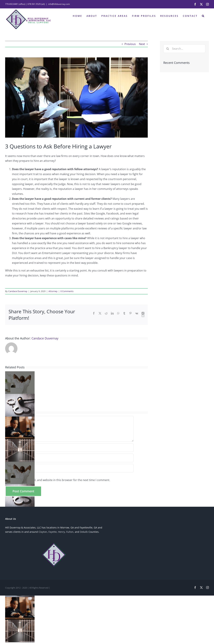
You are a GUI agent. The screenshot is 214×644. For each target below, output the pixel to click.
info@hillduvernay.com (59, 4)
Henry (61, 532)
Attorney (53, 291)
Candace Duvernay (18, 291)
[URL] (69, 468)
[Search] (168, 49)
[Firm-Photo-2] (76, 97)
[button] (203, 16)
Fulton (70, 532)
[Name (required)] (69, 448)
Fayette (53, 532)
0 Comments (67, 291)
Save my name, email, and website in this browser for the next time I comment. (59, 480)
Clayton (43, 532)
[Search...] (184, 49)
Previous (130, 44)
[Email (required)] (69, 458)
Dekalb (84, 532)
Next (142, 44)
